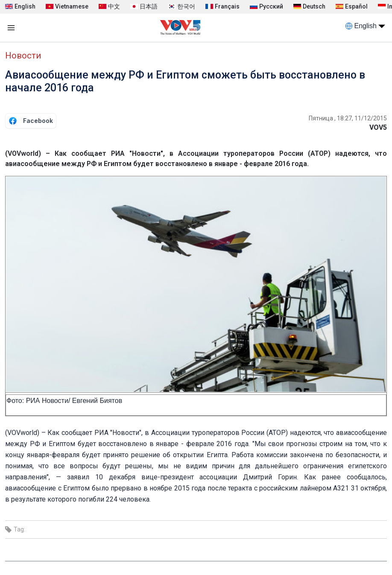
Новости (23, 55)
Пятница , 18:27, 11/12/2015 (348, 118)
